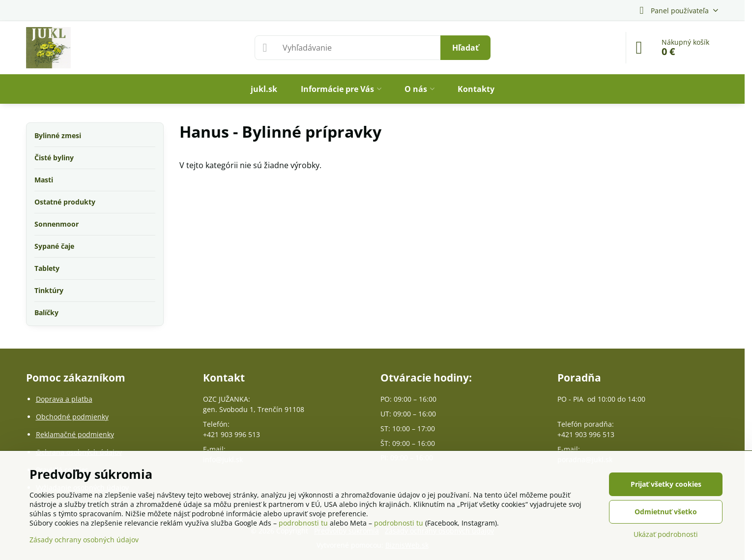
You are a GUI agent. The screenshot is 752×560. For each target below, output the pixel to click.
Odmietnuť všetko (666, 512)
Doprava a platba (64, 399)
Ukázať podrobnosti (666, 534)
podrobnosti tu (303, 523)
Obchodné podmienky (72, 417)
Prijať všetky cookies (666, 484)
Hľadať (465, 48)
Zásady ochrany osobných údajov (84, 540)
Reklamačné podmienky (75, 434)
